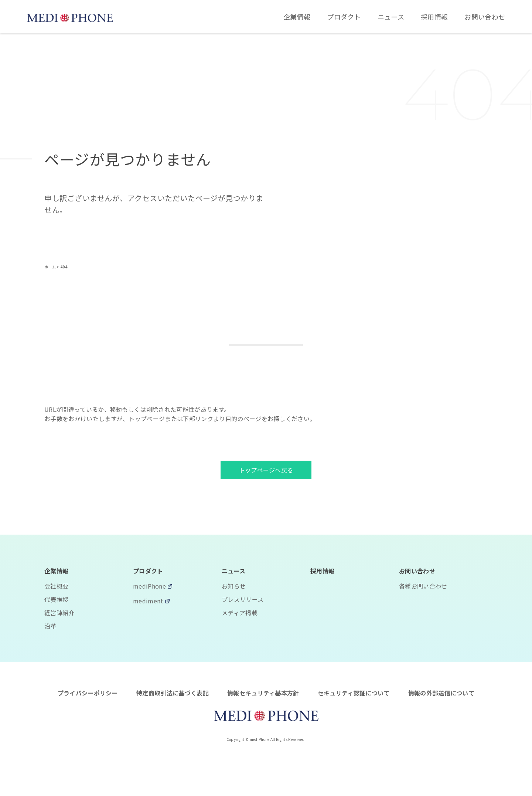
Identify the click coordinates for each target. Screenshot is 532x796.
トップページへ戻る (266, 470)
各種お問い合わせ (423, 586)
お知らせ (234, 586)
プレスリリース (243, 599)
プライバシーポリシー (88, 693)
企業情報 (297, 17)
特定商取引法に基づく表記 (173, 693)
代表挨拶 (56, 599)
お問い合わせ (485, 17)
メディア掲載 (240, 613)
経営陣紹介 (59, 613)
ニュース (391, 17)
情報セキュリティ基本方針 (263, 693)
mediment (148, 602)
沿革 (50, 626)
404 (64, 267)
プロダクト (344, 17)
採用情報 (434, 17)
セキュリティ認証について (354, 693)
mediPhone (149, 587)
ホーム (50, 267)
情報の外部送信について (441, 693)
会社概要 (56, 586)
